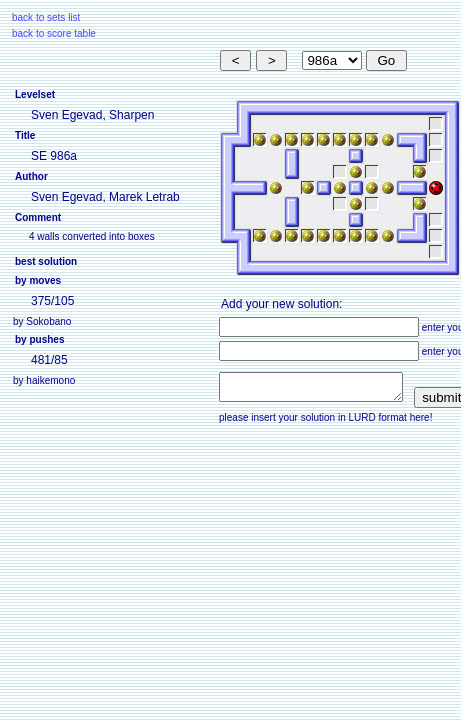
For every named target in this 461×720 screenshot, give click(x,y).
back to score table (54, 33)
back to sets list (46, 17)
